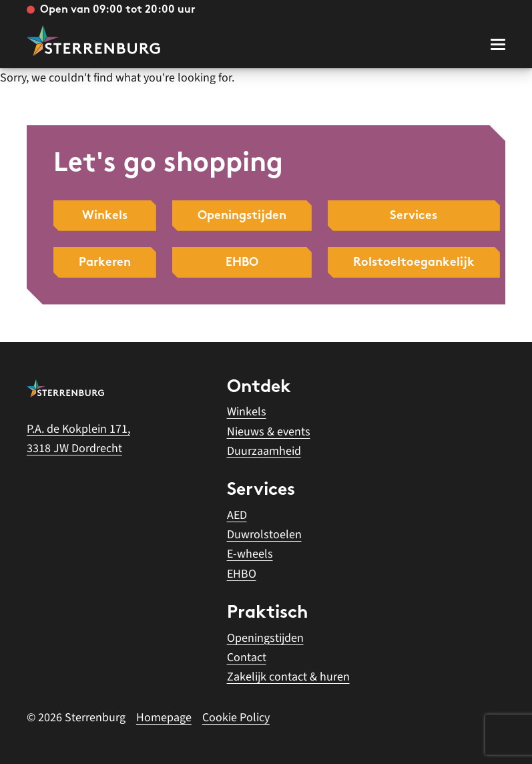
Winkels (247, 412)
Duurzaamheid (264, 451)
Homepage (164, 718)
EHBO (242, 574)
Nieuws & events (269, 432)
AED (237, 515)
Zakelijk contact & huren (288, 677)
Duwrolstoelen (264, 535)
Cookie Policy (236, 718)
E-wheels (250, 554)
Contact (247, 657)
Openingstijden (265, 638)
